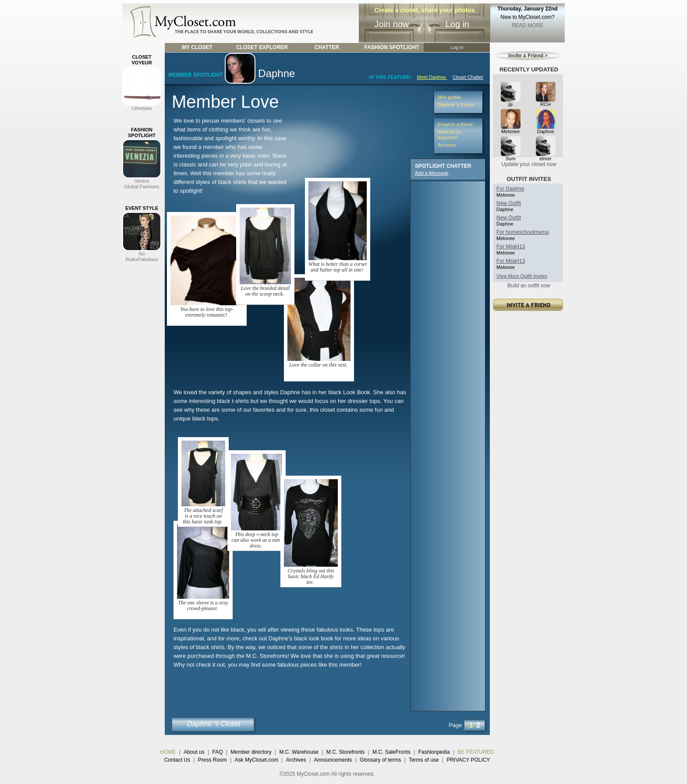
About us (194, 752)
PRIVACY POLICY (468, 760)
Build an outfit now (529, 286)
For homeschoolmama (522, 232)
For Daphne (510, 189)
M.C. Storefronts (345, 752)
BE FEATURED (476, 752)
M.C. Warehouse (299, 752)
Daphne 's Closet (214, 724)
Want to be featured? (449, 135)
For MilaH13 (511, 247)
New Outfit (509, 203)
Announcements (333, 760)
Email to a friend (455, 124)
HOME (168, 752)
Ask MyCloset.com (257, 760)
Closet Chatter (468, 77)
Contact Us (177, 760)
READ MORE (528, 25)
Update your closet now (529, 164)
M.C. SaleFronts (391, 752)
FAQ (217, 752)
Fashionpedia (434, 752)
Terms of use (424, 760)
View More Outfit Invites (522, 276)
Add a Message (432, 173)
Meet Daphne (432, 77)
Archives (447, 145)
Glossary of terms (380, 760)
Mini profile (449, 97)
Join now (392, 24)
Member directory (251, 752)
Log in (458, 24)
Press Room (212, 760)
